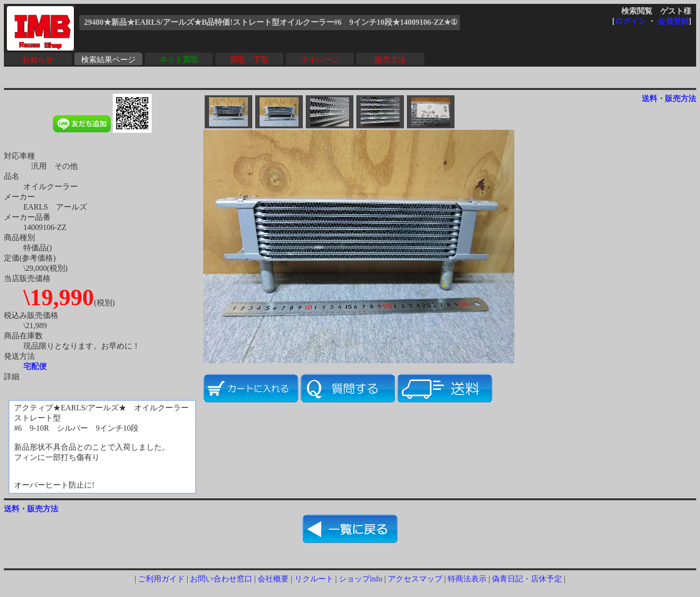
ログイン (630, 21)
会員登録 (673, 21)
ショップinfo (361, 579)
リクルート (314, 579)
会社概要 (273, 579)
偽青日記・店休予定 (527, 579)
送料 (649, 98)
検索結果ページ (108, 60)
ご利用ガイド (161, 579)
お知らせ (38, 60)
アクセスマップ (415, 579)
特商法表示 (467, 579)
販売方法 (390, 60)
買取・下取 (249, 60)
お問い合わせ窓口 (221, 579)
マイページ (320, 60)
